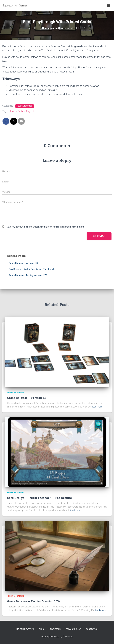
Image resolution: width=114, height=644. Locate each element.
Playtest (30, 111)
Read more (97, 407)
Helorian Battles (25, 106)
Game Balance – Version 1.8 (23, 263)
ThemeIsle (68, 637)
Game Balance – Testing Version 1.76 (28, 275)
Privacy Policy (73, 629)
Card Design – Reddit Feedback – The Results (32, 269)
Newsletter (55, 629)
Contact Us (92, 629)
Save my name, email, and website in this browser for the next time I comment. (45, 227)
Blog (41, 629)
